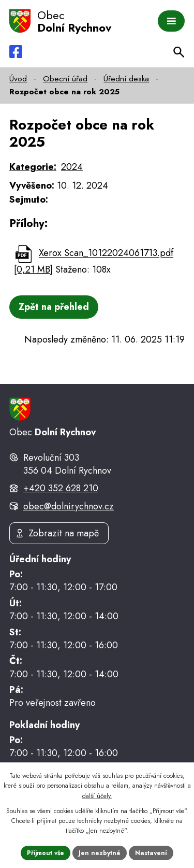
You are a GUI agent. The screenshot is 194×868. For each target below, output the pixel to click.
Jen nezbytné (100, 853)
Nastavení (151, 853)
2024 (72, 167)
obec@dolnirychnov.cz (69, 506)
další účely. (97, 796)
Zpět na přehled (54, 307)
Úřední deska (126, 79)
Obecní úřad (65, 79)
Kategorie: (33, 167)
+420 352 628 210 (61, 488)
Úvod (18, 79)
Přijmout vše (46, 853)
